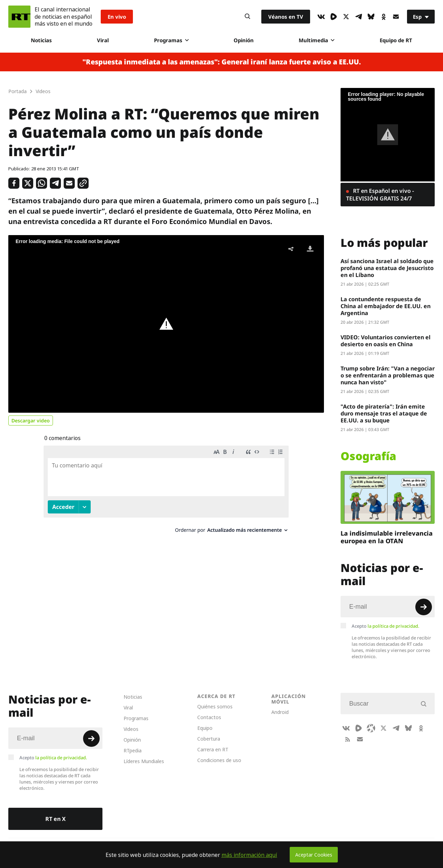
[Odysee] (371, 728)
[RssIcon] (347, 739)
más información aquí (249, 855)
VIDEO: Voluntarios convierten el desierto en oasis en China (386, 341)
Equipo (205, 728)
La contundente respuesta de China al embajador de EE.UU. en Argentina (386, 306)
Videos (131, 729)
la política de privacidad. (394, 626)
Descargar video (31, 420)
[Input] (388, 607)
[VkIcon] (321, 17)
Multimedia (317, 40)
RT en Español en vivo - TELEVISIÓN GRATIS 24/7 (380, 195)
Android (280, 712)
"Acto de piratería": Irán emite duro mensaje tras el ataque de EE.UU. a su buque (384, 413)
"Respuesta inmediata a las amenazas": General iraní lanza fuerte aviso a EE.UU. (222, 62)
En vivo (117, 17)
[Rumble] (334, 17)
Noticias (41, 40)
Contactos (209, 717)
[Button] (247, 17)
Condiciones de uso (219, 760)
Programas (171, 40)
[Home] (19, 17)
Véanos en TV (286, 17)
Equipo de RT (396, 40)
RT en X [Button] (56, 819)
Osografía (368, 456)
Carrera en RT (213, 749)
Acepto (386, 626)
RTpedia (133, 750)
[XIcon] (346, 17)
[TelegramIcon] (359, 17)
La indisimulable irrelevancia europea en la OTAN (387, 537)
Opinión (244, 40)
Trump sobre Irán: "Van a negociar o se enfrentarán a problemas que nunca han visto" (388, 375)
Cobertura (209, 739)
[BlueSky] (371, 17)
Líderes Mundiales (144, 761)
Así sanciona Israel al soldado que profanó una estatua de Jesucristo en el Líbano (387, 268)
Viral (103, 40)
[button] (166, 324)
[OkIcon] (383, 17)
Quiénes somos (215, 706)
